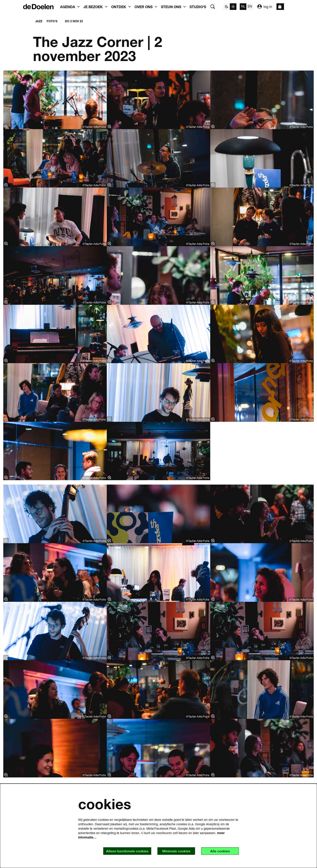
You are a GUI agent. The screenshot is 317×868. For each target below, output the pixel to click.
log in (265, 7)
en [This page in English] (250, 6)
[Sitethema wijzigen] (230, 7)
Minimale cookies (175, 851)
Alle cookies (219, 851)
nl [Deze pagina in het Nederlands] (243, 6)
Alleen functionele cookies (124, 851)
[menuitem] (198, 7)
